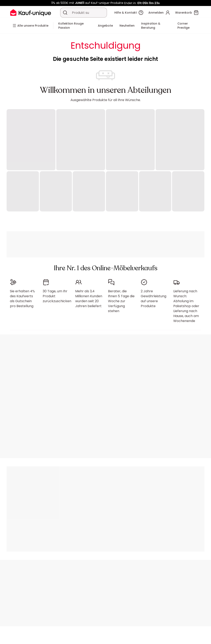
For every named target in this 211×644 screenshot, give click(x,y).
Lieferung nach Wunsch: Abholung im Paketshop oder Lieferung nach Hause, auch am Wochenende (186, 306)
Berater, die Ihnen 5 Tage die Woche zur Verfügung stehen (121, 301)
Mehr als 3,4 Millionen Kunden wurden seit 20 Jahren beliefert (89, 299)
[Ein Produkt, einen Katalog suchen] (65, 13)
